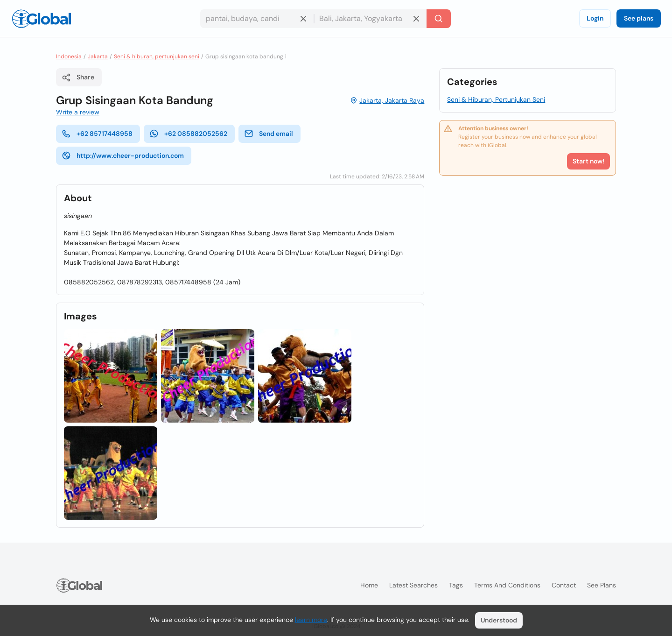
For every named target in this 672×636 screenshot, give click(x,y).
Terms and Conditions (507, 585)
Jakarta (98, 57)
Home (369, 585)
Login (595, 18)
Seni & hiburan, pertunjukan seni (157, 57)
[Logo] (42, 19)
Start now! (588, 161)
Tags (456, 585)
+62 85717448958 (97, 134)
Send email (269, 134)
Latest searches (413, 585)
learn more (311, 620)
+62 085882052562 (188, 134)
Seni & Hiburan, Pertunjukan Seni (496, 99)
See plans (639, 18)
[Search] (439, 19)
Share (78, 78)
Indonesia (69, 57)
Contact (564, 585)
